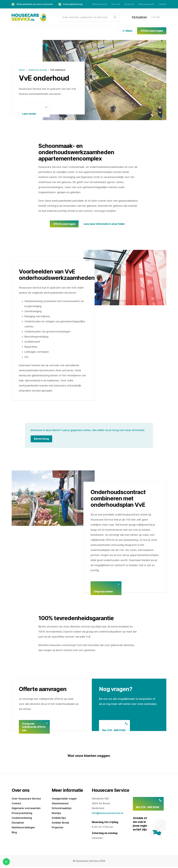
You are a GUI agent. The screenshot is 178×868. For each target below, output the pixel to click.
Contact (162, 4)
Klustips (56, 814)
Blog (14, 833)
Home (22, 70)
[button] (12, 763)
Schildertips (59, 819)
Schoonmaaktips (62, 809)
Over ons (116, 4)
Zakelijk (156, 17)
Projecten (58, 828)
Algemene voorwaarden (26, 809)
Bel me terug (42, 439)
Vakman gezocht (146, 4)
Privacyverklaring (22, 814)
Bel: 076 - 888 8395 (114, 731)
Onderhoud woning (37, 70)
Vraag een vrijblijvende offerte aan (34, 728)
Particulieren (139, 17)
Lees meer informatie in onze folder (104, 224)
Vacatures (129, 4)
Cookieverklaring (22, 819)
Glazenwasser (60, 804)
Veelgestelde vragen (64, 800)
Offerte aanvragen (152, 31)
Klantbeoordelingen (23, 828)
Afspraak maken (104, 592)
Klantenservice (100, 4)
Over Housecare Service (26, 800)
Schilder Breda (60, 824)
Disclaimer (18, 824)
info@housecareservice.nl (107, 814)
